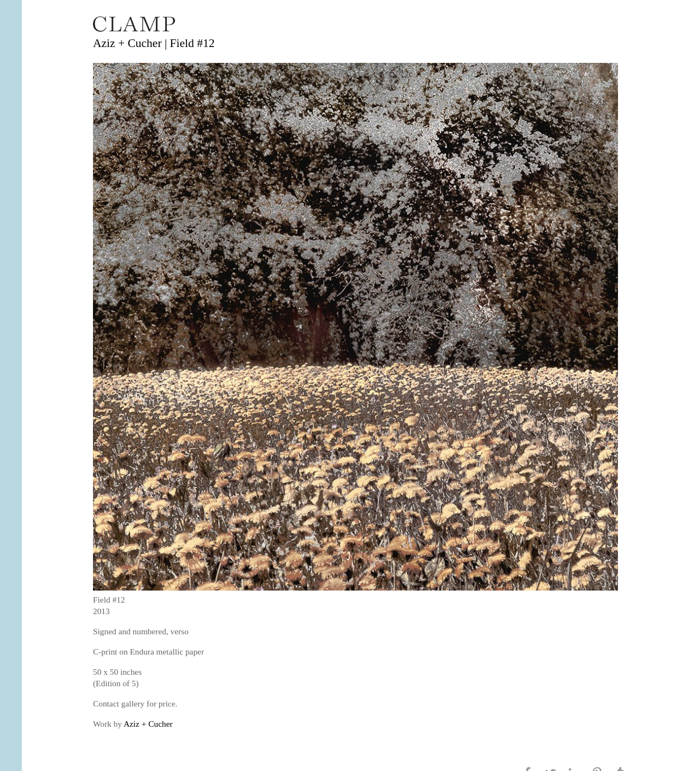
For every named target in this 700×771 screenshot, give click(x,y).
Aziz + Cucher (148, 724)
